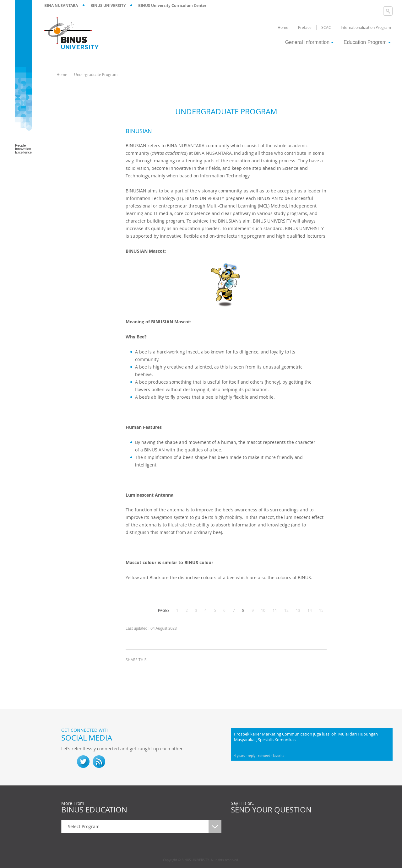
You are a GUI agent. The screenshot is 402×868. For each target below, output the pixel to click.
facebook (132, 671)
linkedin (163, 671)
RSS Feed (99, 762)
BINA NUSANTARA (61, 5)
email (179, 671)
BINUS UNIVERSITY (108, 5)
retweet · (266, 756)
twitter (148, 671)
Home (62, 74)
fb (68, 762)
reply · (253, 756)
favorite (279, 756)
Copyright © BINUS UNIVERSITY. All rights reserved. (201, 860)
